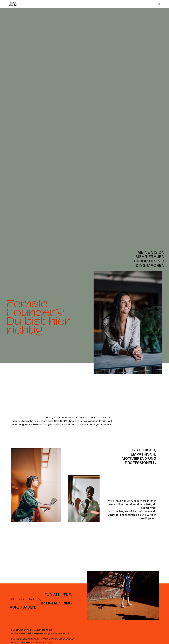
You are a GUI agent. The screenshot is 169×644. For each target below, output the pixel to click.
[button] (159, 4)
